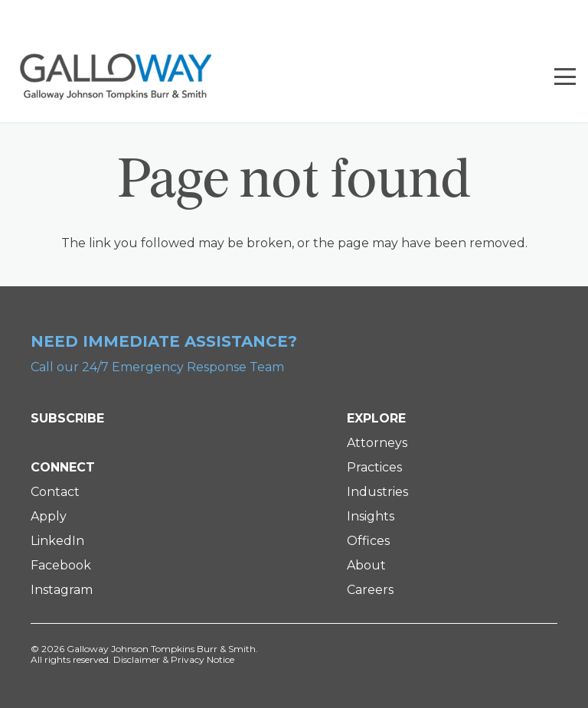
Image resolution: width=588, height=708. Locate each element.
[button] (565, 77)
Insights (371, 516)
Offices (368, 541)
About (366, 565)
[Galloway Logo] (116, 77)
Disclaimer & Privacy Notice (174, 659)
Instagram (62, 590)
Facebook (61, 565)
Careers (370, 590)
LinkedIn (57, 541)
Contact (55, 492)
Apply (49, 516)
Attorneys (377, 443)
